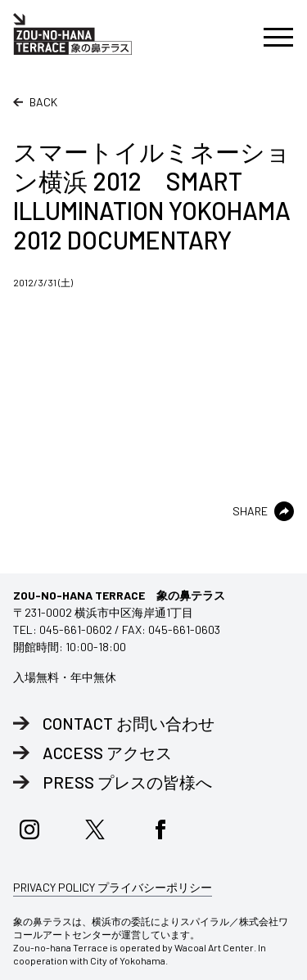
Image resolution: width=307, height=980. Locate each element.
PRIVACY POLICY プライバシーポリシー (113, 887)
